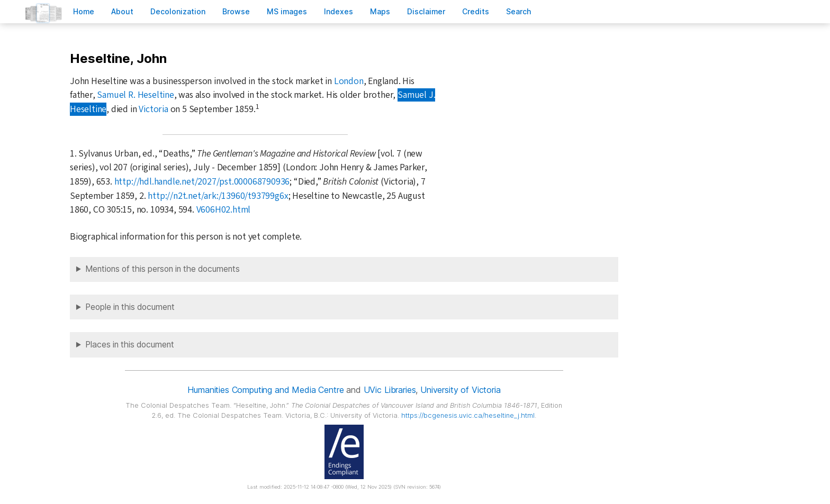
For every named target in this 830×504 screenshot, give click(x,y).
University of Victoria (460, 390)
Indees (339, 11)
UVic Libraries (390, 390)
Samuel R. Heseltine (135, 95)
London (349, 81)
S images (287, 11)
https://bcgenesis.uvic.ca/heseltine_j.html (468, 415)
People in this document (130, 307)
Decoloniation (178, 11)
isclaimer (426, 11)
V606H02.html (224, 210)
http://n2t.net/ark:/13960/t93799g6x (218, 196)
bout (122, 11)
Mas (380, 11)
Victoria (153, 109)
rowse (236, 11)
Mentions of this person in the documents (163, 269)
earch (519, 11)
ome (84, 11)
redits (476, 11)
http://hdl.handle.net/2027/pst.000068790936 (202, 182)
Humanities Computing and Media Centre (265, 390)
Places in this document (130, 345)
